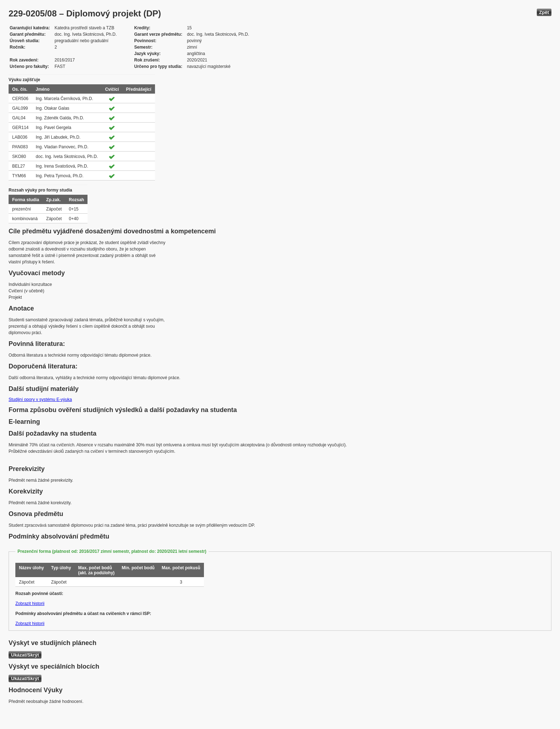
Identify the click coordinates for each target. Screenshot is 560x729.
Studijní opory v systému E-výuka (40, 400)
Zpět (544, 12)
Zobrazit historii (30, 604)
